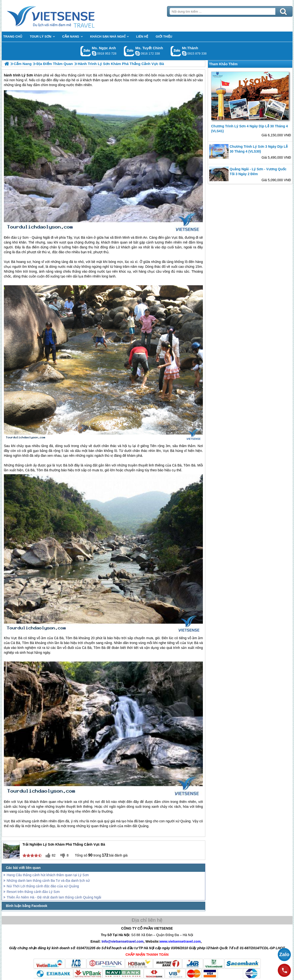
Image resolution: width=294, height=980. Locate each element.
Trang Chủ (63, 16)
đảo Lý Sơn (20, 237)
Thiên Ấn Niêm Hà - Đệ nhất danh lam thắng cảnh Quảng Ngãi (54, 897)
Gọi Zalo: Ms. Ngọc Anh (86, 51)
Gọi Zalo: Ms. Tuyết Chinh (129, 51)
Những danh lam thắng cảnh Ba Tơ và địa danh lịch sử (48, 881)
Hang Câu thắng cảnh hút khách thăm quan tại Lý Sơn (48, 875)
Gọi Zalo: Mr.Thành (176, 51)
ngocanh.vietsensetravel (94, 53)
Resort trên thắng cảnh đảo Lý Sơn (33, 892)
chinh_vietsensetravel (137, 53)
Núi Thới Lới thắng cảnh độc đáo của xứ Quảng (43, 886)
